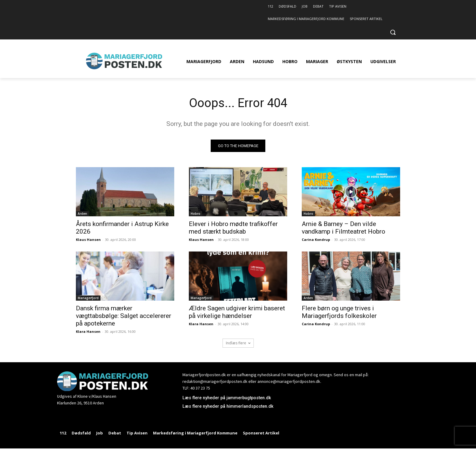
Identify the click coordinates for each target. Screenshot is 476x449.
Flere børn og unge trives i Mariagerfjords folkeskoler (339, 312)
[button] (393, 32)
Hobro (195, 214)
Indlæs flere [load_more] (238, 343)
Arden (82, 214)
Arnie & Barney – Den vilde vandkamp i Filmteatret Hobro (343, 228)
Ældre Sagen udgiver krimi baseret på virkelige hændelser (237, 312)
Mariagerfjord (88, 298)
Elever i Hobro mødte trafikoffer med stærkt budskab (233, 228)
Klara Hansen (88, 331)
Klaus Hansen (88, 240)
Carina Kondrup (316, 240)
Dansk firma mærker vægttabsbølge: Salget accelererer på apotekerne (124, 316)
